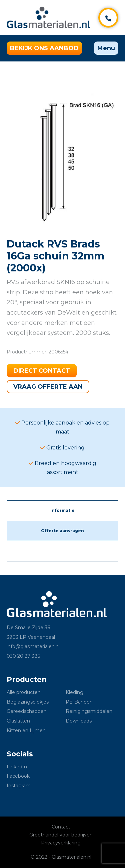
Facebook (18, 776)
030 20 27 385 (23, 656)
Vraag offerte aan (48, 387)
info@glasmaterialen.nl (33, 646)
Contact (61, 827)
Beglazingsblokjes (28, 702)
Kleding (74, 692)
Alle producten (24, 692)
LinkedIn (17, 767)
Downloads (79, 721)
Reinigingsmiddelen (89, 711)
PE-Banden (79, 702)
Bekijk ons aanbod (44, 48)
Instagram (19, 786)
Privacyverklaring (61, 843)
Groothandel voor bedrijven (61, 835)
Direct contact (42, 371)
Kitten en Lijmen (26, 730)
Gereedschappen (27, 711)
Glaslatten (18, 721)
